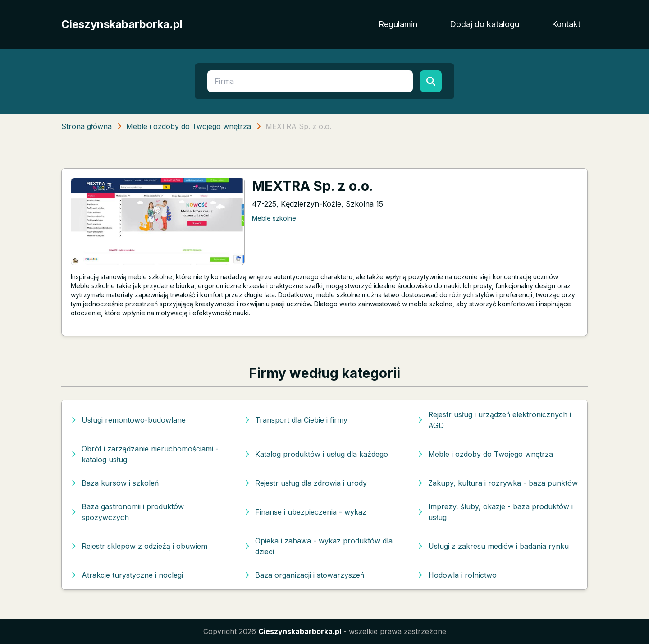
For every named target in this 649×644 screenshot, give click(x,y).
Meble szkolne (274, 218)
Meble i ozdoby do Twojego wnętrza (189, 126)
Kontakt (566, 24)
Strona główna (87, 126)
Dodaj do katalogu (484, 24)
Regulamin (398, 24)
